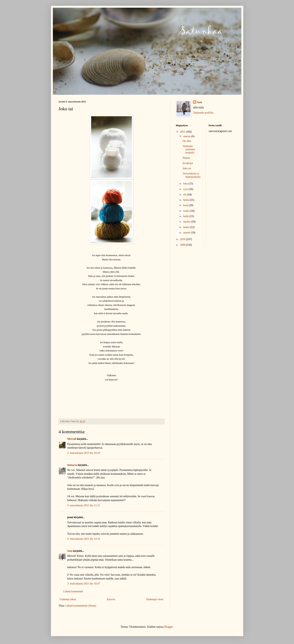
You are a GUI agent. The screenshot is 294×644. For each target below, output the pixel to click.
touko (187, 211)
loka (186, 184)
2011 (183, 132)
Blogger (168, 627)
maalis (187, 222)
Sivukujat (188, 163)
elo (185, 195)
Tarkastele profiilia (203, 113)
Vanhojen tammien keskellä (189, 149)
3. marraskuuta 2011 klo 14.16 (84, 539)
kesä (186, 205)
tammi (187, 233)
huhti (186, 216)
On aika (187, 141)
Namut (186, 158)
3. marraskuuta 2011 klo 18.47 (84, 584)
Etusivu (111, 599)
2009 (183, 245)
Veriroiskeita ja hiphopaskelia (191, 175)
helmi (187, 227)
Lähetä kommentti (73, 591)
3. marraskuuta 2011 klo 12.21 (84, 505)
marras (187, 136)
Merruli (72, 439)
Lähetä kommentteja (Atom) (81, 606)
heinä (187, 200)
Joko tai (187, 168)
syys (186, 189)
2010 (183, 239)
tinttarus (72, 465)
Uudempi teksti (68, 599)
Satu (70, 551)
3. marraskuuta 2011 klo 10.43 (84, 453)
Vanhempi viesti (155, 599)
